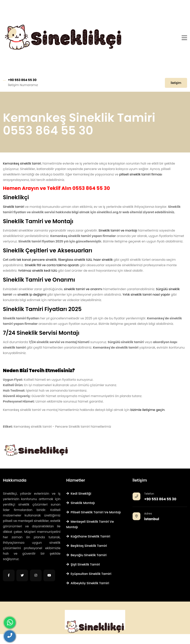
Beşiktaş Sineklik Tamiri (87, 546)
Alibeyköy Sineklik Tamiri (88, 583)
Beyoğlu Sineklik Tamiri (86, 555)
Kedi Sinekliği (79, 494)
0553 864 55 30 (91, 188)
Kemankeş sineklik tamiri (22, 163)
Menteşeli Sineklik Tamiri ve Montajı (90, 524)
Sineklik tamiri (14, 207)
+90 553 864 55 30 (22, 80)
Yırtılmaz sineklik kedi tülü (38, 271)
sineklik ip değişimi (32, 295)
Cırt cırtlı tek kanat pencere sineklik (30, 260)
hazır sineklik (103, 260)
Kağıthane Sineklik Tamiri (88, 536)
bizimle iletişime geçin (148, 410)
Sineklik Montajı (80, 503)
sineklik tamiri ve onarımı (83, 289)
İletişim (176, 83)
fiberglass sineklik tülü (75, 260)
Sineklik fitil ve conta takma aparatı (52, 265)
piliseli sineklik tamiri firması (141, 174)
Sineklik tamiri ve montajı (118, 230)
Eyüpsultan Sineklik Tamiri (89, 574)
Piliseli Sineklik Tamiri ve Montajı (93, 512)
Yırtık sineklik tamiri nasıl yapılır (146, 295)
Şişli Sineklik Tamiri (83, 564)
